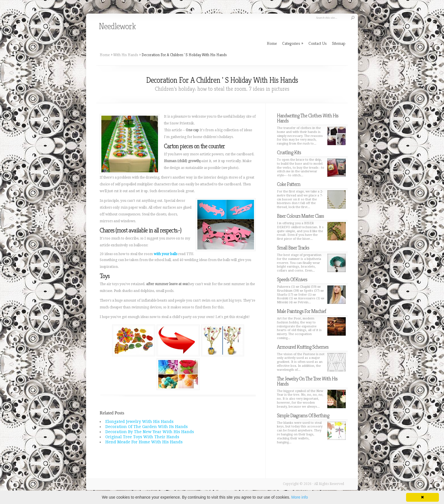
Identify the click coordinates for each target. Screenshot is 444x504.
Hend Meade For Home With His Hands (144, 442)
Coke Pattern (289, 184)
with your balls (166, 254)
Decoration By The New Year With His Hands (150, 432)
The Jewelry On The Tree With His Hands (307, 381)
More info (300, 497)
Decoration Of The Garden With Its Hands (147, 427)
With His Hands (126, 55)
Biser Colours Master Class (300, 216)
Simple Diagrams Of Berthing (303, 415)
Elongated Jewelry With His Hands (139, 422)
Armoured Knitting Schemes (303, 347)
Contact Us (318, 43)
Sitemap (339, 43)
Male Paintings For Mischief (301, 311)
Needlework (117, 26)
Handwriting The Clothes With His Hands (308, 118)
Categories (293, 43)
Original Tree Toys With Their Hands (142, 437)
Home (105, 55)
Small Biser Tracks (293, 248)
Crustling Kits (289, 152)
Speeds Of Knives (292, 279)
